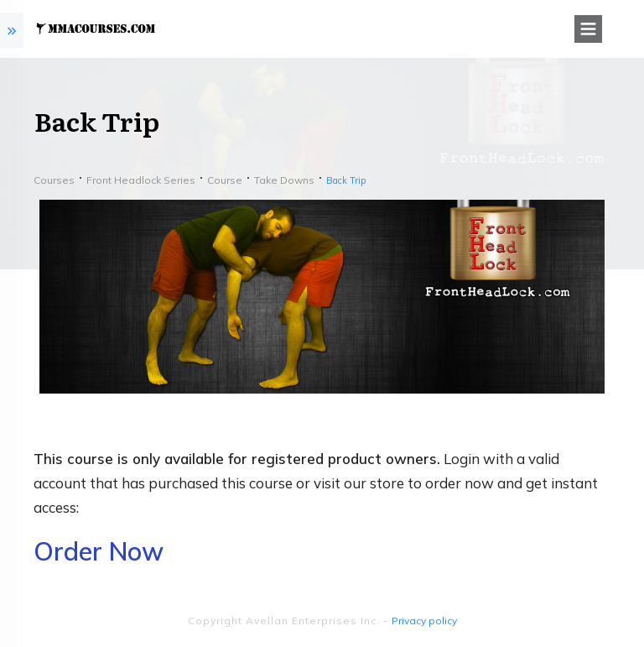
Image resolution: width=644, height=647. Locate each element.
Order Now (99, 551)
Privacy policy (424, 621)
